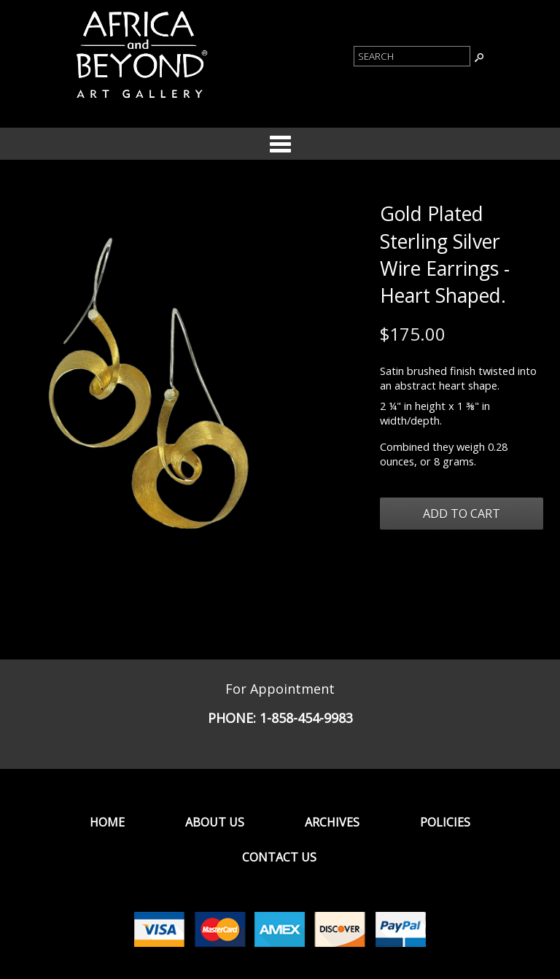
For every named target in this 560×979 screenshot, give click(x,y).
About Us (215, 822)
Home (107, 822)
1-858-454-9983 (306, 718)
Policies (445, 822)
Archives (332, 822)
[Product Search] (412, 56)
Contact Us (279, 857)
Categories (280, 144)
